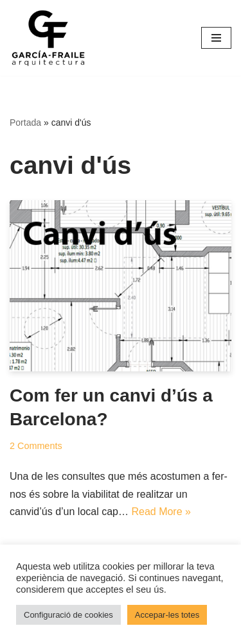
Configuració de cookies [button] (68, 615)
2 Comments (36, 446)
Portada (25, 123)
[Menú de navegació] (216, 38)
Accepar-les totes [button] (167, 615)
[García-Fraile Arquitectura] (48, 38)
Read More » (161, 512)
